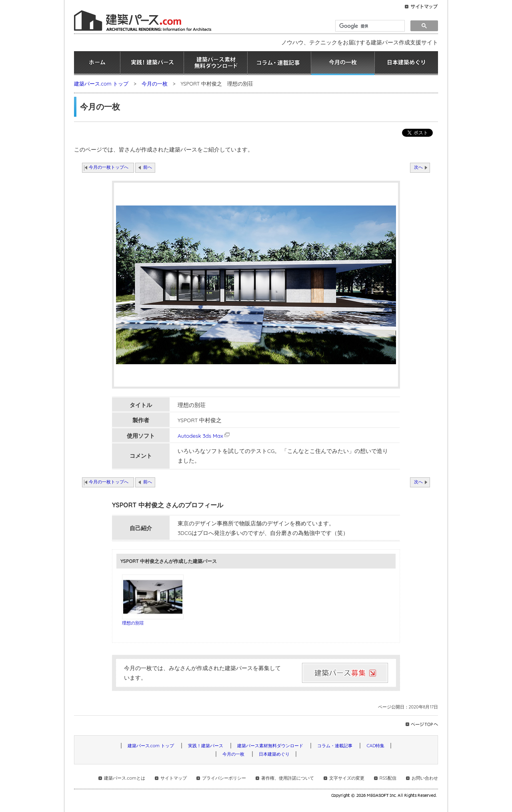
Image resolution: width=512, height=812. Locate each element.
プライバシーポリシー (224, 778)
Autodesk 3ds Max (204, 436)
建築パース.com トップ (101, 84)
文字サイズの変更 (347, 778)
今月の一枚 (343, 63)
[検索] (369, 26)
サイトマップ (174, 778)
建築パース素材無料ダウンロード (216, 63)
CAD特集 (375, 746)
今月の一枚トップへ (109, 167)
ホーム (97, 63)
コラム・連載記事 (279, 63)
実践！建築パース (152, 63)
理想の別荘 (133, 623)
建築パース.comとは (124, 778)
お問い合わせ (425, 778)
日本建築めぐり (406, 63)
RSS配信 (388, 778)
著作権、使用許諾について (288, 778)
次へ (418, 167)
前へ (148, 167)
